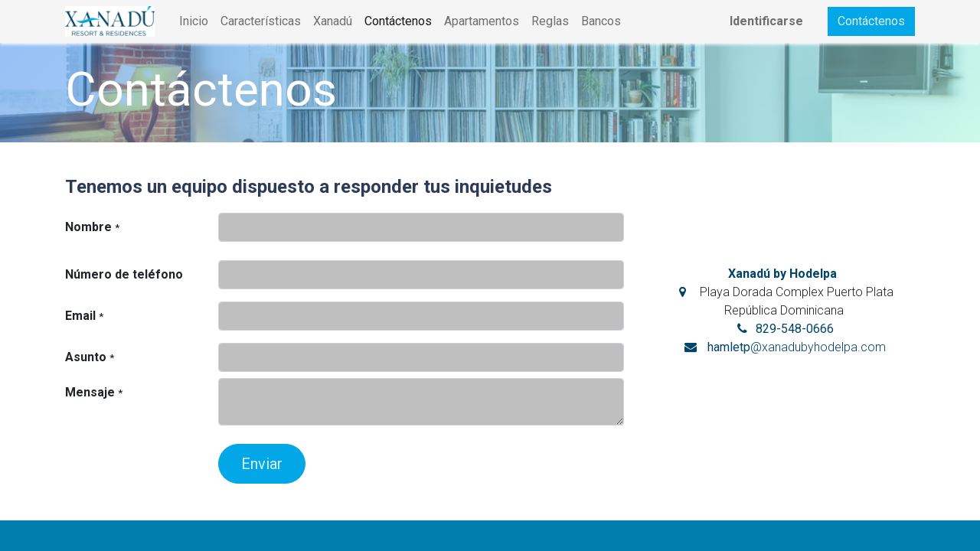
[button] (262, 463)
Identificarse (766, 21)
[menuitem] (194, 21)
